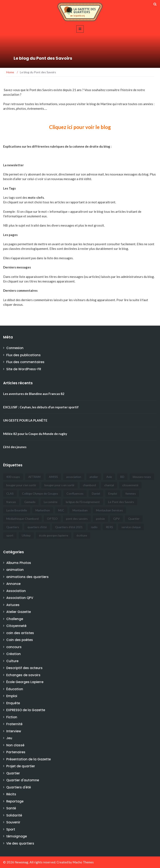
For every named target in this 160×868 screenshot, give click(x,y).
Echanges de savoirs (23, 675)
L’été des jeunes (15, 447)
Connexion (15, 348)
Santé (11, 808)
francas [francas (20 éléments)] (11, 502)
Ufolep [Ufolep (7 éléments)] (26, 535)
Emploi (12, 696)
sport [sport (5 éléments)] (10, 535)
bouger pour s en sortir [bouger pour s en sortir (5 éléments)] (59, 485)
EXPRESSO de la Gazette (26, 710)
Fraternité (14, 724)
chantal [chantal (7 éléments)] (109, 485)
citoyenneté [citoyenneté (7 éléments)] (130, 485)
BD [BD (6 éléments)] (122, 477)
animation (15, 570)
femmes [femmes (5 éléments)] (131, 493)
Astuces (13, 605)
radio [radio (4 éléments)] (94, 527)
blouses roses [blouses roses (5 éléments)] (142, 477)
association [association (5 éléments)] (74, 477)
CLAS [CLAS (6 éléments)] (10, 493)
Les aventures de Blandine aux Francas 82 (34, 394)
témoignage (17, 836)
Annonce (13, 584)
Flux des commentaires (25, 362)
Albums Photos (19, 563)
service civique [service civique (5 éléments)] (131, 527)
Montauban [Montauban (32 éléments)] (80, 510)
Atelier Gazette (19, 612)
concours (14, 647)
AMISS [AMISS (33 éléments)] (53, 477)
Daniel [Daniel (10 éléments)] (96, 493)
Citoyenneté (16, 626)
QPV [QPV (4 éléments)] (116, 519)
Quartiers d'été (19, 787)
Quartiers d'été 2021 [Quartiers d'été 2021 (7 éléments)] (69, 527)
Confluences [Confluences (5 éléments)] (75, 493)
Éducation (15, 689)
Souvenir (13, 822)
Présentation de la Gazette (29, 759)
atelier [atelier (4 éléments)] (94, 477)
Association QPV (20, 598)
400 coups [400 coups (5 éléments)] (13, 477)
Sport (11, 829)
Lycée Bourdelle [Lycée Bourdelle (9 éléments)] (17, 510)
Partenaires (16, 752)
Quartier (13, 773)
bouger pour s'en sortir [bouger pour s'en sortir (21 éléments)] (21, 485)
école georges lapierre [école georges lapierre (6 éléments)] (54, 535)
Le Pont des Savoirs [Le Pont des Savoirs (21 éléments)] (121, 502)
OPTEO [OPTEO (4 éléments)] (52, 519)
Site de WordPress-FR (24, 369)
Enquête (13, 703)
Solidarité (14, 815)
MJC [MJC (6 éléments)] (61, 510)
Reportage (15, 801)
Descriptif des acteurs (24, 668)
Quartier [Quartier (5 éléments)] (134, 519)
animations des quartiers (27, 577)
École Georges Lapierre (25, 682)
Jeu (9, 738)
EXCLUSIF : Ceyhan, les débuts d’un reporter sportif (41, 407)
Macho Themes (83, 862)
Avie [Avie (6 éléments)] (109, 477)
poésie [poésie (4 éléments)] (100, 519)
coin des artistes (20, 633)
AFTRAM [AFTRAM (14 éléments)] (34, 477)
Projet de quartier (21, 766)
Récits (11, 794)
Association (16, 591)
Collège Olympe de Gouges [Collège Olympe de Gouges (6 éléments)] (40, 493)
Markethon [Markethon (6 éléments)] (43, 510)
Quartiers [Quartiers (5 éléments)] (13, 527)
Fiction (12, 717)
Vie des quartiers (20, 843)
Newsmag (21, 862)
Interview (14, 731)
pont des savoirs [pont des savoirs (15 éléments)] (77, 519)
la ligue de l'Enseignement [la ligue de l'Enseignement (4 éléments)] (83, 502)
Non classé (15, 745)
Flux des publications (23, 355)
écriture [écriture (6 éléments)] (82, 535)
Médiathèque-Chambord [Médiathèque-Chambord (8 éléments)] (22, 519)
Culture (12, 661)
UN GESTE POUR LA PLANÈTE (25, 420)
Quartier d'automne (23, 780)
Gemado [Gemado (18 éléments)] (30, 502)
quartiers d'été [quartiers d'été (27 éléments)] (37, 527)
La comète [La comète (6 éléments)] (51, 502)
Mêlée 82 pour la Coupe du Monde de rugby (35, 434)
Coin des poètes (20, 640)
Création (14, 654)
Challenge (15, 619)
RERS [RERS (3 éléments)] (109, 527)
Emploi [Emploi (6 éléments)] (113, 493)
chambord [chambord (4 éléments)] (89, 485)
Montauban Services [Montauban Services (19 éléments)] (109, 510)
